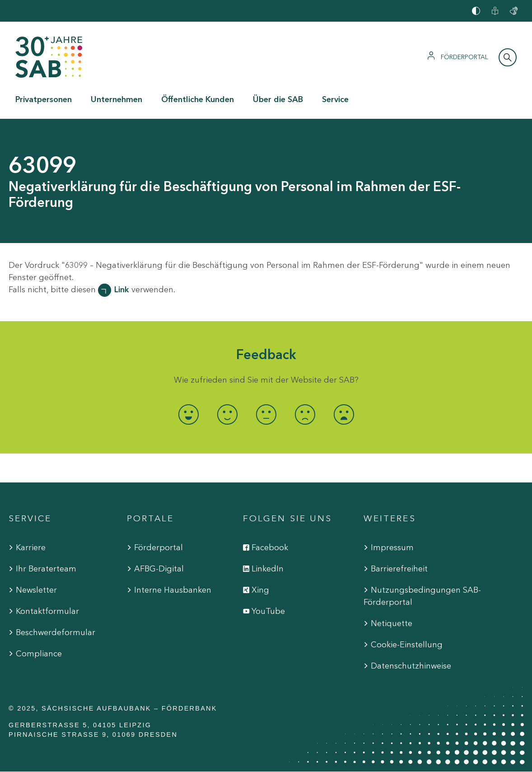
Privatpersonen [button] (44, 99)
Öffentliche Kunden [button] (198, 99)
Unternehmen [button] (117, 99)
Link (122, 290)
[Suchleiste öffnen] (508, 57)
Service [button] (335, 99)
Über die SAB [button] (278, 99)
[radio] (188, 414)
